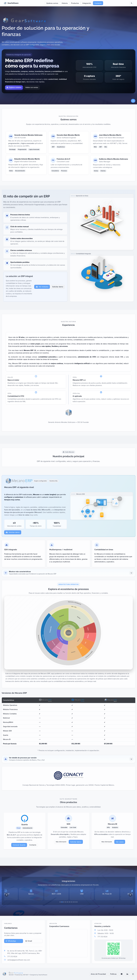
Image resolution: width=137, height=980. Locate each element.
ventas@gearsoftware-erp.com (19, 960)
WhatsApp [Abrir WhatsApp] (11, 941)
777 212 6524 (12, 956)
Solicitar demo (13, 532)
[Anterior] (7, 895)
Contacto (98, 3)
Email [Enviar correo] (29, 941)
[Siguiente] (130, 895)
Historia (65, 3)
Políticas (113, 974)
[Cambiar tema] (132, 3)
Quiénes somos (52, 3)
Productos (75, 3)
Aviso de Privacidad (98, 974)
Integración (87, 3)
